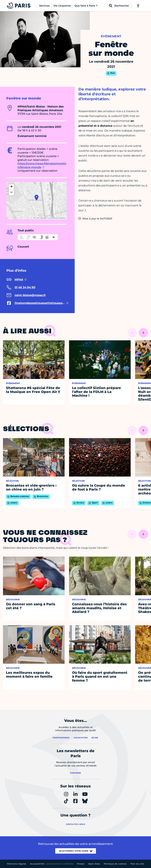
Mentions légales (17, 864)
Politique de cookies (115, 864)
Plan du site (137, 864)
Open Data (94, 864)
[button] (36, 198)
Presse (81, 864)
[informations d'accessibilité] (38, 237)
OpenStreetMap (53, 218)
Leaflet (36, 218)
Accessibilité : (52, 864)
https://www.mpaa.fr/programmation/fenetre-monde (42, 165)
